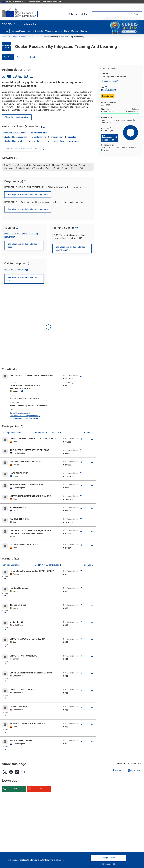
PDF (41, 789)
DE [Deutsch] (4, 76)
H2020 (34, 37)
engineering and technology (14, 133)
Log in (72, 14)
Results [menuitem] (33, 57)
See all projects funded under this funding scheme (70, 248)
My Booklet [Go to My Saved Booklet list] (134, 771)
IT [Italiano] (26, 76)
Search (84, 31)
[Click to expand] (92, 440)
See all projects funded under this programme (28, 194)
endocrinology (57, 137)
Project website (111, 81)
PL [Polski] (31, 76)
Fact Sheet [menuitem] (8, 57)
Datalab (75, 31)
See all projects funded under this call (22, 279)
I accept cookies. (108, 858)
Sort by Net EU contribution (47, 433)
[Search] (135, 14)
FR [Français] (20, 76)
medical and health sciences (14, 137)
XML (16, 789)
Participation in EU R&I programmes (25, 416)
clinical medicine (39, 137)
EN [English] (9, 76)
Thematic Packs (18, 31)
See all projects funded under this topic (22, 245)
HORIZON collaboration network (24, 418)
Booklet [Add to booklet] (117, 770)
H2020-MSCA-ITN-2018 (15, 270)
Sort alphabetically (11, 433)
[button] (84, 14)
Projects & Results (35, 31)
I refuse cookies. (108, 864)
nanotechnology (39, 133)
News (67, 31)
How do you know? (52, 2)
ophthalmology (57, 141)
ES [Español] (15, 76)
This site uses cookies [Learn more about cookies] (17, 860)
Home (6, 31)
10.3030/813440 (107, 90)
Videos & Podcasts (54, 31)
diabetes (72, 137)
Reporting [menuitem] (21, 57)
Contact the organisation (21, 413)
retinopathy (74, 141)
